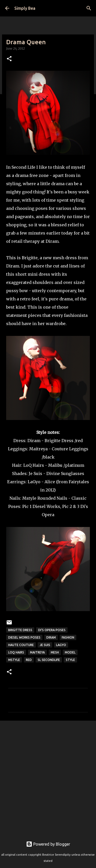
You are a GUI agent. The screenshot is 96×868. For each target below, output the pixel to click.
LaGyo (61, 645)
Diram (34, 441)
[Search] (89, 8)
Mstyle (29, 498)
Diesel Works (46, 506)
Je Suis (35, 473)
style (70, 660)
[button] (9, 59)
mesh (55, 652)
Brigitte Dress (20, 630)
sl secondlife (49, 660)
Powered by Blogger (48, 844)
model (70, 652)
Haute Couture (21, 645)
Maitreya (38, 449)
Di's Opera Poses (52, 630)
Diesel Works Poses (24, 637)
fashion (68, 637)
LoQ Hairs (34, 465)
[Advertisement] (48, 777)
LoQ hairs (16, 652)
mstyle (14, 660)
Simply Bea (25, 8)
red (29, 660)
